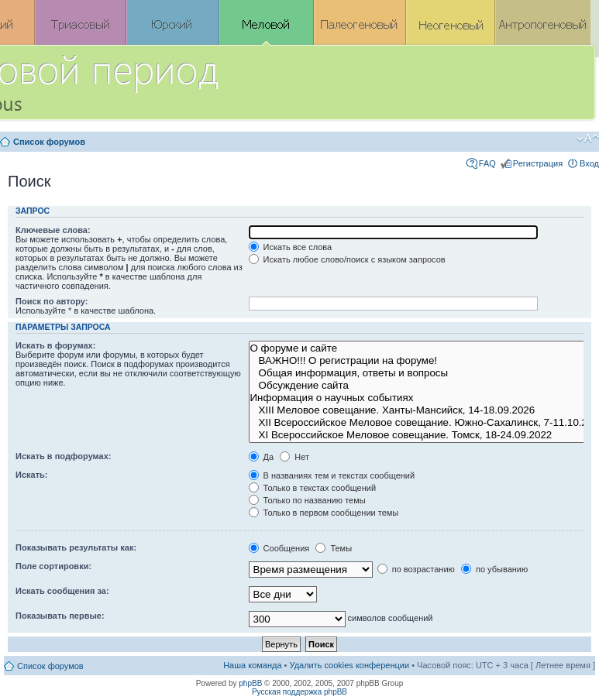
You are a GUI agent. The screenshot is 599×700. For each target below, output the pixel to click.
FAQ (487, 163)
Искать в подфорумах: (64, 456)
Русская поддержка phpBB (299, 692)
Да (262, 457)
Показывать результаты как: (76, 547)
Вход (589, 163)
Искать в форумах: (55, 345)
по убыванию (494, 569)
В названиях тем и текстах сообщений (332, 475)
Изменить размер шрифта (588, 139)
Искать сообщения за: (62, 591)
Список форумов (49, 142)
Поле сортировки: (53, 566)
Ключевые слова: (53, 230)
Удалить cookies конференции (350, 665)
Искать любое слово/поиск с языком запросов (347, 259)
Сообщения (279, 548)
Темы (334, 548)
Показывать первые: (60, 616)
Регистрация (538, 163)
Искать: (31, 475)
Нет (294, 457)
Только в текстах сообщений (313, 488)
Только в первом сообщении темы (324, 513)
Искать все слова (291, 247)
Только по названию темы (307, 500)
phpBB (250, 683)
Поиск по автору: (52, 301)
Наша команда (252, 665)
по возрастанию (416, 569)
